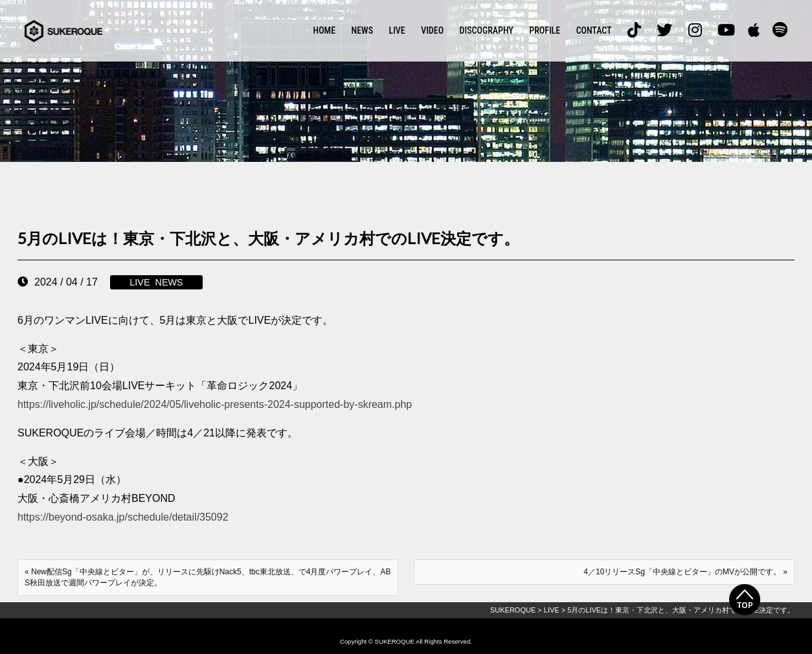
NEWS (363, 30)
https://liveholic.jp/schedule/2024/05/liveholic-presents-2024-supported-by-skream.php (215, 404)
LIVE (397, 30)
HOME (325, 30)
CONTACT (594, 30)
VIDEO (432, 30)
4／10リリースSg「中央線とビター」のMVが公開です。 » (685, 572)
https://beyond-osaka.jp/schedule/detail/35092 (123, 517)
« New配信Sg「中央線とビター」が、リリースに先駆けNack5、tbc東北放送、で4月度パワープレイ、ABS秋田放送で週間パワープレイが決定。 (208, 577)
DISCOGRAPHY (487, 30)
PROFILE (545, 30)
